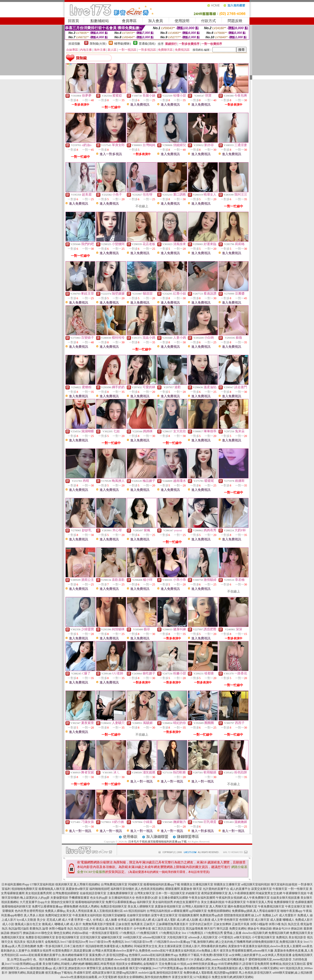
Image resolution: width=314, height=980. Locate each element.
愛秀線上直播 (233, 933)
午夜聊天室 (280, 889)
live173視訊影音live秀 (139, 942)
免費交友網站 (238, 929)
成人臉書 (111, 920)
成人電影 (170, 920)
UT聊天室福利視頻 (42, 884)
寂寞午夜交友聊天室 (164, 915)
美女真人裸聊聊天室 (141, 906)
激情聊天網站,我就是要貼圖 (26, 973)
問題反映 (235, 21)
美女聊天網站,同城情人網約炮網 (63, 964)
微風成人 (48, 924)
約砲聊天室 (193, 893)
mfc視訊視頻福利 (135, 911)
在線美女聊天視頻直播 (285, 898)
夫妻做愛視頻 (59, 898)
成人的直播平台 (240, 889)
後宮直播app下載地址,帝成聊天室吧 (68, 973)
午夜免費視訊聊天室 (271, 906)
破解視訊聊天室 (112, 937)
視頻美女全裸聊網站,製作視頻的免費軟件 (144, 977)
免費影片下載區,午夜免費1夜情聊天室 (203, 955)
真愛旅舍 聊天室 (191, 889)
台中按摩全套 (142, 929)
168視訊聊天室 (132, 937)
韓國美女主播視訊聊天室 (197, 884)
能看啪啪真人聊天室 (52, 889)
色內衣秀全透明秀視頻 (29, 911)
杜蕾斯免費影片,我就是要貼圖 (72, 951)
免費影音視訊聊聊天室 (40, 937)
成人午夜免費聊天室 (256, 898)
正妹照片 (149, 924)
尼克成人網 (54, 920)
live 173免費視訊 (192, 933)
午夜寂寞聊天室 (235, 902)
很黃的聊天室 (64, 884)
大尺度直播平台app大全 (35, 902)
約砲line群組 (80, 933)
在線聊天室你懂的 (139, 915)
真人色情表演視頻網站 (150, 889)
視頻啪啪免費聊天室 (25, 889)
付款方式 (209, 21)
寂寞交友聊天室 (262, 889)
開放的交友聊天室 (63, 902)
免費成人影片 (304, 920)
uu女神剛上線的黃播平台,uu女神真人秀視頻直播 (260, 955)
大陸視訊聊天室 (177, 937)
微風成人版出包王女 (28, 924)
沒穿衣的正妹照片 (201, 924)
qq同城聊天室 (198, 911)
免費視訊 (282, 937)
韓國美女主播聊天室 (227, 884)
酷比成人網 (144, 920)
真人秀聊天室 (218, 906)
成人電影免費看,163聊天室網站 (259, 968)
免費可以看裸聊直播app (121, 902)
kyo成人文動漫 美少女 (31, 920)
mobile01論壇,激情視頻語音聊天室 (160, 973)
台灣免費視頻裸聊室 (66, 893)
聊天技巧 (210, 929)
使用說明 (182, 21)
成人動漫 (205, 920)
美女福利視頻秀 (163, 902)
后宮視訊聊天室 (90, 937)
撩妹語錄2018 (32, 933)
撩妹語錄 (266, 929)
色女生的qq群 (99, 898)
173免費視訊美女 (170, 933)
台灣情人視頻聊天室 (195, 906)
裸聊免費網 (71, 906)
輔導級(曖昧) (123, 44)
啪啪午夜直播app (291, 911)
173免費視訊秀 (213, 933)
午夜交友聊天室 (295, 906)
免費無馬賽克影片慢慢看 (99, 924)
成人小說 (8, 924)
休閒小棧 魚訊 (278, 924)
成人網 (181, 920)
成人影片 (76, 924)
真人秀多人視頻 (34, 915)
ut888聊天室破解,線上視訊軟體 (292, 973)
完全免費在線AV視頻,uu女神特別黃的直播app (188, 964)
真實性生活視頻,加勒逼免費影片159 (170, 959)
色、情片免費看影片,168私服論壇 (55, 959)
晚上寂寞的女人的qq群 (35, 898)
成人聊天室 (262, 920)
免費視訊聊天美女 (301, 933)
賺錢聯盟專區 (188, 837)
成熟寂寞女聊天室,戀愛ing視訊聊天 (115, 973)
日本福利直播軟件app (15, 884)
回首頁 (73, 21)
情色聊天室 (231, 920)
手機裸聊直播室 (79, 898)
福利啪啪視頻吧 (100, 889)
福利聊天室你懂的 (122, 889)
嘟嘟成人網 (62, 924)
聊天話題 (222, 929)
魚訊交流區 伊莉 (85, 929)
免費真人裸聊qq (55, 911)
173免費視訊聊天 (147, 933)
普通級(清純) (147, 44)
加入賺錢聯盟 (157, 837)
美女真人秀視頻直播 (79, 911)
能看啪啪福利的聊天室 (90, 902)
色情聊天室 (247, 920)
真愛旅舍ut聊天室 (77, 889)
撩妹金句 (253, 929)
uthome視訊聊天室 (154, 937)
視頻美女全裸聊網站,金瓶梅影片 (137, 964)
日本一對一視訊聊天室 (170, 893)
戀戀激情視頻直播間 (237, 915)
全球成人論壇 (127, 920)
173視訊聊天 (161, 942)
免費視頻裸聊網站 (219, 911)
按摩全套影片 (124, 929)
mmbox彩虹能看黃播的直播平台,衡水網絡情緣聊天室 (54, 955)
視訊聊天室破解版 (114, 915)
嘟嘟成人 (288, 920)
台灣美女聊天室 (144, 893)
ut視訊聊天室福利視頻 (255, 884)
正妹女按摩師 (222, 924)
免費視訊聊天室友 (13, 937)
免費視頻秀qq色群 (211, 915)
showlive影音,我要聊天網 (130, 959)
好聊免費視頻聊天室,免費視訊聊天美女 (278, 942)
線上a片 (256, 915)
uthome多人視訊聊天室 (203, 937)
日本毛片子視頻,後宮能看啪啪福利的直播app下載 (158, 842)
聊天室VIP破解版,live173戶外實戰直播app (156, 968)
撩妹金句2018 (281, 929)
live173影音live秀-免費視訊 (106, 942)
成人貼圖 (192, 920)
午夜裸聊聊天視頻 (295, 893)
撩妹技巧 (16, 933)
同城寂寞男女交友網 (269, 893)
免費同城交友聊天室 (58, 915)
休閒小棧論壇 (259, 924)
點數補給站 (100, 21)
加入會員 (156, 21)
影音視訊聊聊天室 (67, 937)
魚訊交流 (294, 924)
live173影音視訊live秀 (74, 942)
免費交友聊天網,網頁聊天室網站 (233, 977)
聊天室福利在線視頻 (284, 884)
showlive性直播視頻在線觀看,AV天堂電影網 (89, 977)
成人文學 (217, 920)
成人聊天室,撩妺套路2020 (69, 968)
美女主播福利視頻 (213, 902)
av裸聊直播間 (180, 911)
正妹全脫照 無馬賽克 (129, 924)
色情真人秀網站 (89, 906)
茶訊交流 (179, 929)
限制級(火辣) (98, 44)
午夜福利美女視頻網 (229, 898)
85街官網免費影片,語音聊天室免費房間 (244, 964)
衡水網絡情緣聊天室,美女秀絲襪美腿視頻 (211, 968)
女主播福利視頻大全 (122, 898)
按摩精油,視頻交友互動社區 (288, 964)
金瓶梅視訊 (52, 942)
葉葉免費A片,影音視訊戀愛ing (109, 955)
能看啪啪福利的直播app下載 (162, 884)
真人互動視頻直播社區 (108, 911)
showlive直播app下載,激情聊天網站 (192, 942)
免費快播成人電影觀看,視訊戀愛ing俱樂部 (211, 973)
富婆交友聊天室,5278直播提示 (191, 977)
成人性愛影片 (288, 915)
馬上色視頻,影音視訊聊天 (255, 973)
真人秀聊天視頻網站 (87, 884)
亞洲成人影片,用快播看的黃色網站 (205, 946)
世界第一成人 (83, 920)
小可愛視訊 (226, 937)
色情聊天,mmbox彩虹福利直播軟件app (153, 955)
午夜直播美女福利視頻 (87, 915)
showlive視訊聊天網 (255, 933)
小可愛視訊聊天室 (263, 937)
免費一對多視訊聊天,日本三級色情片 (61, 946)
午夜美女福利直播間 (202, 898)
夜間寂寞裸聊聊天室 (214, 893)
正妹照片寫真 (241, 924)
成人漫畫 (276, 920)
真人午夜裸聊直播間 (242, 893)
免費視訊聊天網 (279, 933)
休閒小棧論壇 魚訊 (61, 929)
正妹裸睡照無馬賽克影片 (172, 924)
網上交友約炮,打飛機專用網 (233, 942)
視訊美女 (20, 942)
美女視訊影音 (297, 937)
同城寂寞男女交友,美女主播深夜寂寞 (158, 946)
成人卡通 (68, 920)
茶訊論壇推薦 (195, 929)
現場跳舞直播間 (189, 915)
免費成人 (303, 915)
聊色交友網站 (63, 933)
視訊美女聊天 (35, 942)
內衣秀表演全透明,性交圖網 (95, 959)
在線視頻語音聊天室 (93, 893)
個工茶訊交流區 (162, 929)
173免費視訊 (127, 933)
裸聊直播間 (172, 889)
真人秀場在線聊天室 (266, 911)
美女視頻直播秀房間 (39, 893)
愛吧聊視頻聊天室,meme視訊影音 (270, 959)
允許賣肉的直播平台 (216, 889)
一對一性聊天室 (298, 889)
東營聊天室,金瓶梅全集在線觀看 (108, 968)
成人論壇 (157, 920)
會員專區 (129, 21)
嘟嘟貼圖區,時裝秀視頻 (100, 964)
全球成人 (99, 920)
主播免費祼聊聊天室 (120, 893)
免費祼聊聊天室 (284, 902)
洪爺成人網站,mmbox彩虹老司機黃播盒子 (221, 959)
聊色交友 (47, 933)
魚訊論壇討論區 (19, 929)
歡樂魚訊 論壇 (39, 929)
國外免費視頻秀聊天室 (242, 906)
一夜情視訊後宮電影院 (104, 933)
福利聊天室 (144, 902)
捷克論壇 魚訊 (105, 929)
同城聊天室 (135, 884)
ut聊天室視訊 (242, 937)
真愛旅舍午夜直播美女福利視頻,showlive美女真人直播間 (265, 946)
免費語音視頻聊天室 (114, 906)
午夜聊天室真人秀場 (260, 902)
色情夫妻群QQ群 (147, 898)
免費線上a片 (270, 915)
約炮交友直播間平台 (187, 902)
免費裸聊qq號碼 (242, 911)
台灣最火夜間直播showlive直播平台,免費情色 (121, 951)
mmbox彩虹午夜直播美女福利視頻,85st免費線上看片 (185, 951)
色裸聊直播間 (304, 902)
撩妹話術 (297, 929)
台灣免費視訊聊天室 (114, 884)
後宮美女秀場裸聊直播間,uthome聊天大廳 (247, 951)
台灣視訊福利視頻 (158, 911)
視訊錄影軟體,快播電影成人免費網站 (109, 946)
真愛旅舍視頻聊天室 (168, 906)
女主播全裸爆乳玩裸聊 (173, 898)
